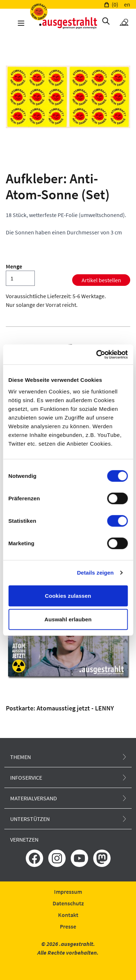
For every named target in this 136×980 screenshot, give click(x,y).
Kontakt (68, 915)
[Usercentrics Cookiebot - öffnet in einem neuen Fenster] (97, 354)
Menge (14, 266)
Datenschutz (68, 903)
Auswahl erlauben (68, 619)
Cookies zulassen (68, 595)
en (127, 4)
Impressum (68, 892)
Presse (68, 926)
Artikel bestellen (101, 280)
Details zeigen (95, 573)
